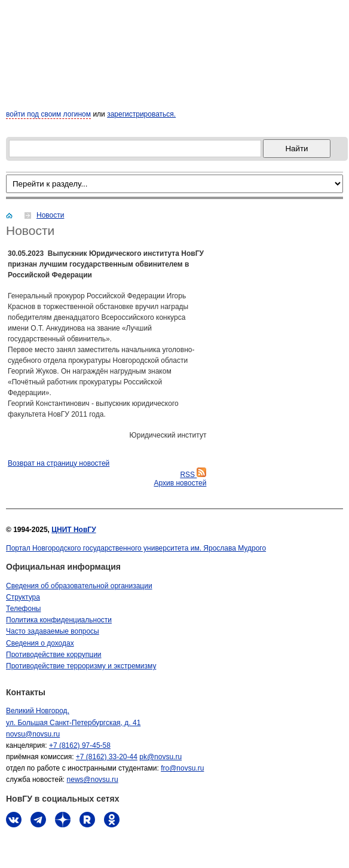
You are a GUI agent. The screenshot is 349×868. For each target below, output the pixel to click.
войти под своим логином (48, 114)
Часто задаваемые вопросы (53, 631)
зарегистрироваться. (141, 114)
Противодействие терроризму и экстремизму (81, 666)
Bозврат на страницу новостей (59, 463)
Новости (50, 215)
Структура (23, 597)
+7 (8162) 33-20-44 (107, 757)
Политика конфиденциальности (59, 620)
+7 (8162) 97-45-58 (80, 745)
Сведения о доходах (40, 643)
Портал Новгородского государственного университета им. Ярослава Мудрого (136, 548)
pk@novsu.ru (160, 757)
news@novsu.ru (93, 780)
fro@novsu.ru (182, 768)
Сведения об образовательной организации (79, 586)
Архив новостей (180, 483)
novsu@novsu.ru (33, 734)
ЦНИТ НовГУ (74, 530)
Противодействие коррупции (54, 655)
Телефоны (23, 609)
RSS (193, 475)
